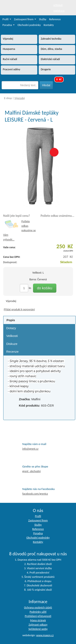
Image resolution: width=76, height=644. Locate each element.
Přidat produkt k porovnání (19, 309)
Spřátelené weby (38, 629)
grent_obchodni (31, 471)
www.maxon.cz (45, 635)
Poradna (9, 25)
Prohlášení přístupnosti (38, 616)
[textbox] (20, 85)
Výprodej (20, 98)
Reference (55, 19)
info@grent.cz (30, 449)
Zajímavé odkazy (38, 625)
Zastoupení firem (25, 19)
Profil (7, 19)
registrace (59, 11)
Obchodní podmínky (29, 25)
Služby (43, 19)
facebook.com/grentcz (35, 494)
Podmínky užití (38, 612)
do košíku (45, 288)
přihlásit (58, 5)
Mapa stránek (38, 620)
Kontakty (49, 25)
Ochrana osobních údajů (38, 608)
